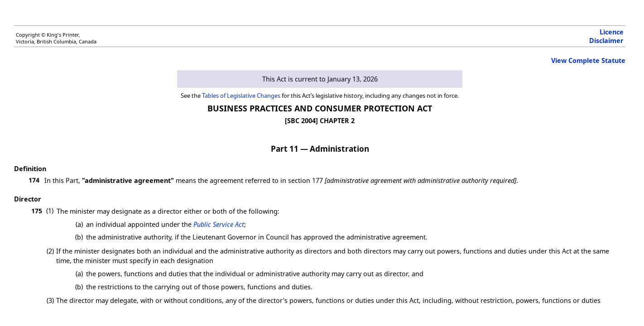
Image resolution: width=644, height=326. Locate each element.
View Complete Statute (588, 60)
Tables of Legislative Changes (241, 96)
